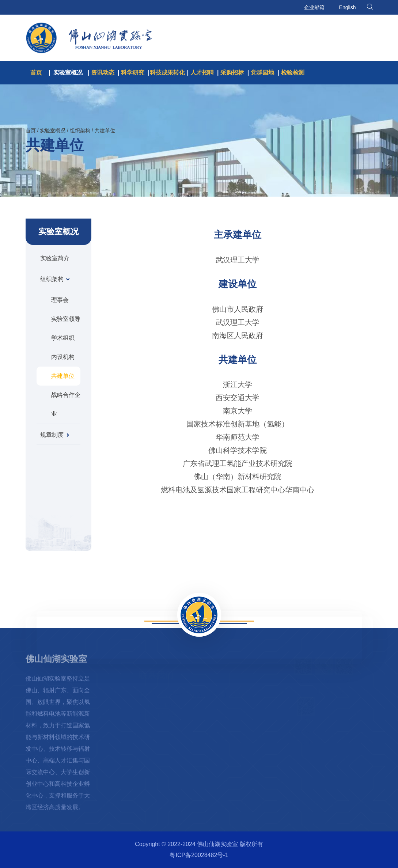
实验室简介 (55, 258)
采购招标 (232, 73)
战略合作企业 (66, 404)
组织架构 (80, 130)
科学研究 (133, 73)
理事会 (60, 300)
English (348, 7)
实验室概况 (68, 73)
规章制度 (55, 435)
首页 (36, 73)
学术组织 (63, 338)
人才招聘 (202, 73)
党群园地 (262, 73)
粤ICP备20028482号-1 (199, 855)
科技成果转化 (167, 73)
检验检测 (293, 73)
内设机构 (63, 357)
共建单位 (105, 130)
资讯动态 (103, 73)
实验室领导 (66, 319)
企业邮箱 (314, 7)
